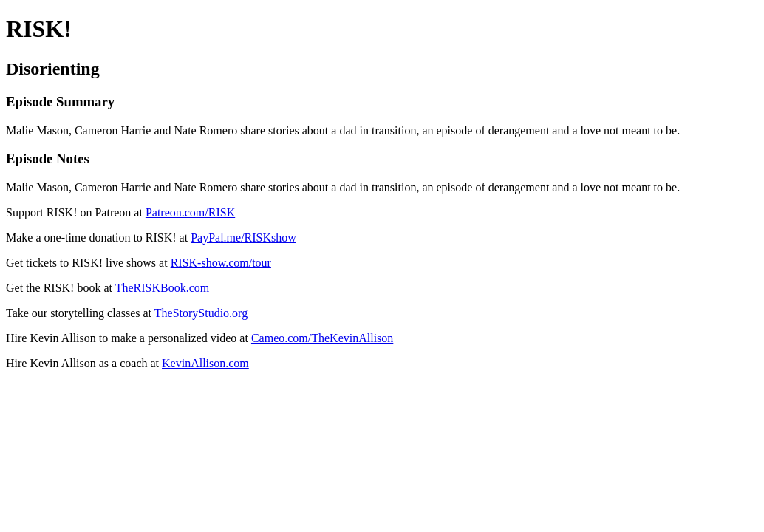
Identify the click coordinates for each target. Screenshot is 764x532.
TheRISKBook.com (163, 288)
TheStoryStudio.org (201, 313)
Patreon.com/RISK (190, 212)
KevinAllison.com (205, 363)
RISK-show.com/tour (221, 263)
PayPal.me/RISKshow (243, 238)
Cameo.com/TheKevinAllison (322, 338)
